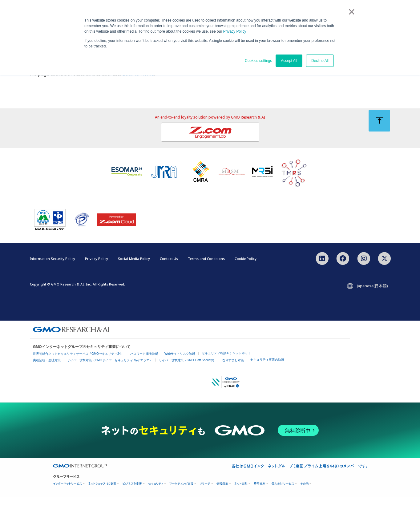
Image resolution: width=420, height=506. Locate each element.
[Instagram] (363, 268)
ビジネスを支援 (132, 493)
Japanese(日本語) (372, 295)
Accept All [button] (289, 61)
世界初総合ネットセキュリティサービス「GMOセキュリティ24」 (78, 363)
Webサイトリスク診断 (180, 363)
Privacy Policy (235, 31)
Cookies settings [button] (258, 61)
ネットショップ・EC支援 (102, 493)
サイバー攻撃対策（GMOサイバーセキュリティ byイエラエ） (110, 369)
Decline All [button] (320, 61)
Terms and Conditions (206, 269)
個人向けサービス (283, 493)
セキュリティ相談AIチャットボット (226, 362)
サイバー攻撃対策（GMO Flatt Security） (187, 369)
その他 (304, 493)
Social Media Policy (134, 269)
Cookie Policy (246, 269)
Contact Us (169, 269)
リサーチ (205, 493)
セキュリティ (156, 493)
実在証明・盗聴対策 (47, 369)
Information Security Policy (52, 269)
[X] (384, 268)
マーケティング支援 (181, 493)
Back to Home (138, 85)
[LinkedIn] (322, 268)
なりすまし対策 (233, 369)
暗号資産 (260, 493)
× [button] (351, 12)
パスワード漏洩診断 (144, 363)
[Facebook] (343, 268)
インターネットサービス (67, 493)
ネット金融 (241, 493)
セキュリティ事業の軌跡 (267, 368)
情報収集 (222, 493)
